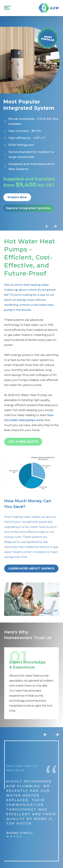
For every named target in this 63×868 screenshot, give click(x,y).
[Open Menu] (7, 8)
